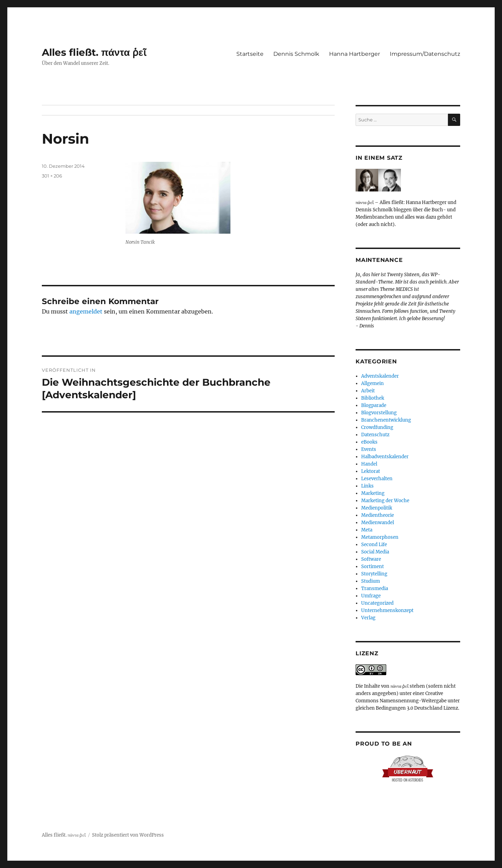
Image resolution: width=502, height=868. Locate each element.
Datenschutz (375, 435)
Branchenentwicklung (386, 420)
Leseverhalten (377, 479)
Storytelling (374, 574)
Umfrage (371, 596)
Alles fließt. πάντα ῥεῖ (94, 52)
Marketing (373, 493)
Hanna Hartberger (355, 54)
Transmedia (375, 588)
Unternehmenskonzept (387, 610)
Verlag (368, 618)
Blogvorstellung (379, 413)
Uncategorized (377, 603)
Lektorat (371, 471)
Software (371, 559)
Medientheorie (378, 515)
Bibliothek (373, 398)
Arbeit (368, 391)
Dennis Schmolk (296, 54)
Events (369, 449)
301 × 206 (52, 176)
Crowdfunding (377, 427)
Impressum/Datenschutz (425, 54)
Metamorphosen (380, 537)
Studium (371, 581)
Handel (369, 464)
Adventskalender (380, 376)
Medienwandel (378, 523)
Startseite (250, 54)
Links (367, 486)
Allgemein (372, 383)
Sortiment (372, 567)
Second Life (374, 545)
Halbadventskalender (385, 457)
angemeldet (86, 311)
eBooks (369, 442)
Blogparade (374, 405)
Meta (367, 530)
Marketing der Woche (385, 501)
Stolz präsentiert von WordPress (128, 835)
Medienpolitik (377, 508)
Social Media (375, 552)
